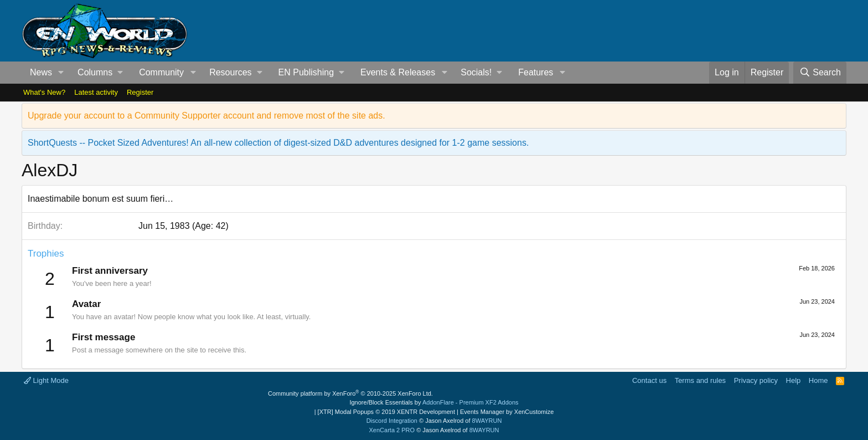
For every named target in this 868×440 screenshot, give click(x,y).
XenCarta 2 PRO (392, 430)
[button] (61, 73)
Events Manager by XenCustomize (507, 412)
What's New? (44, 92)
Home (818, 380)
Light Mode (46, 380)
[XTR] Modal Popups (386, 412)
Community (161, 72)
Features (536, 72)
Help (794, 380)
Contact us (649, 380)
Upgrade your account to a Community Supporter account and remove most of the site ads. (206, 116)
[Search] (820, 73)
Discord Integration (392, 421)
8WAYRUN (487, 421)
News (41, 72)
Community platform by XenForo (350, 393)
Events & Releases (398, 72)
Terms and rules (700, 380)
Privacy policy (756, 380)
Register (140, 92)
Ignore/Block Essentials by (434, 402)
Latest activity (96, 92)
